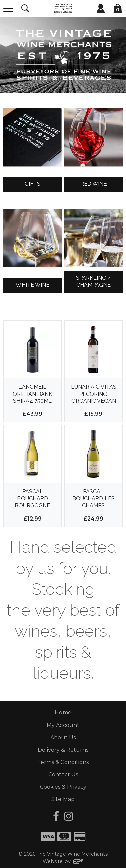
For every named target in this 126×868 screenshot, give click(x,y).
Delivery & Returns (63, 750)
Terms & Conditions (63, 762)
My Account (63, 725)
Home (63, 713)
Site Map (63, 799)
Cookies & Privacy (63, 787)
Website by (63, 861)
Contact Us (63, 774)
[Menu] (8, 8)
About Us (63, 737)
